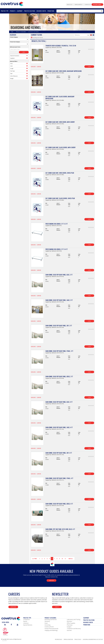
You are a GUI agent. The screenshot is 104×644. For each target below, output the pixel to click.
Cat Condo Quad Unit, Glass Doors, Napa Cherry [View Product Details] (61, 147)
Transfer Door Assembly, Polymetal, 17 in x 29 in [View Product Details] (61, 46)
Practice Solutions (89, 620)
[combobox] (80, 11)
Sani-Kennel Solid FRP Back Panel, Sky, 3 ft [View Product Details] (59, 326)
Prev (35, 559)
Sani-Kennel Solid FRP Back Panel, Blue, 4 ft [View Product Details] (59, 402)
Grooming (47, 625)
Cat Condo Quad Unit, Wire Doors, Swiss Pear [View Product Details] (60, 173)
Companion (27, 620)
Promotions (87, 625)
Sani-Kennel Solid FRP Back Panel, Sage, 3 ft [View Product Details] (59, 300)
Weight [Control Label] (12, 79)
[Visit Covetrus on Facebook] (11, 625)
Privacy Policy (78, 639)
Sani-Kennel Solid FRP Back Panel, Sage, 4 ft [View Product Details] (59, 427)
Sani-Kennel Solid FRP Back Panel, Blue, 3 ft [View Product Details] (59, 275)
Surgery (69, 627)
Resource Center (88, 622)
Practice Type (27, 618)
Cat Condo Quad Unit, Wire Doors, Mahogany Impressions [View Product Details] (64, 71)
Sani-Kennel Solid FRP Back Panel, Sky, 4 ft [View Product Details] (59, 453)
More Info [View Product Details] (33, 67)
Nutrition (69, 621)
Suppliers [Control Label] (12, 58)
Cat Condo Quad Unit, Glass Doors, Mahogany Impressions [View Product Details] (60, 98)
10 (62, 559)
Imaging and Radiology (51, 630)
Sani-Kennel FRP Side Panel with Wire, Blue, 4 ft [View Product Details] (60, 529)
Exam (46, 623)
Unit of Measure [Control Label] (14, 76)
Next (71, 559)
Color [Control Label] (11, 66)
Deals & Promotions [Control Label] (15, 56)
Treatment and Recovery (74, 629)
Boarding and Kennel (51, 620)
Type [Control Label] (11, 73)
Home (12, 32)
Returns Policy (59, 639)
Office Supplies (71, 623)
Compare (39, 67)
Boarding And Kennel (34, 32)
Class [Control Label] (11, 64)
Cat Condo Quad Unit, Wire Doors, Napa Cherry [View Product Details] (60, 122)
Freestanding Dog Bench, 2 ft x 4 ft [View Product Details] (57, 249)
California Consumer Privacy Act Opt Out (93, 639)
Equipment (86, 618)
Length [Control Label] (12, 69)
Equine (25, 621)
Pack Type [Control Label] (12, 71)
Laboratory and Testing (74, 620)
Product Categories (21, 32)
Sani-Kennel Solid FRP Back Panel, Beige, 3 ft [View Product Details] (59, 376)
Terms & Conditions (68, 639)
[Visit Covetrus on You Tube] (17, 625)
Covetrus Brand (49, 627)
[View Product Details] (37, 55)
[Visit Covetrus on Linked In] (5, 625)
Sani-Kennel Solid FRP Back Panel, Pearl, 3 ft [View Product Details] (59, 351)
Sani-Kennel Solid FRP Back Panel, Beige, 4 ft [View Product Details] (59, 504)
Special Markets (28, 625)
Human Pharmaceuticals (51, 629)
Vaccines (69, 630)
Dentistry (47, 621)
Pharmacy (70, 625)
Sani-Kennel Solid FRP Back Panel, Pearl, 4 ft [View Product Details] (59, 478)
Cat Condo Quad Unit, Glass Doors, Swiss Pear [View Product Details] (60, 198)
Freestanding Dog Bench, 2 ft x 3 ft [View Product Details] (57, 224)
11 (65, 559)
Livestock (26, 623)
